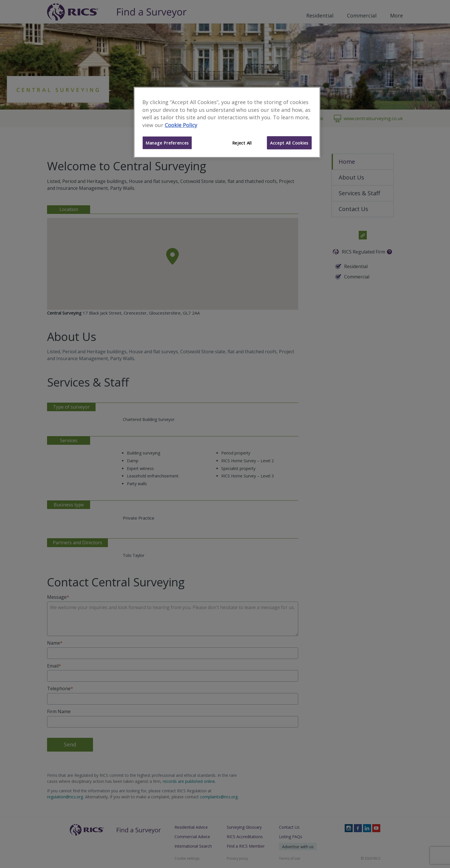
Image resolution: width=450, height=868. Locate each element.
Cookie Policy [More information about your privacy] (181, 125)
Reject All (242, 143)
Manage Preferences (167, 143)
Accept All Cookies (289, 143)
